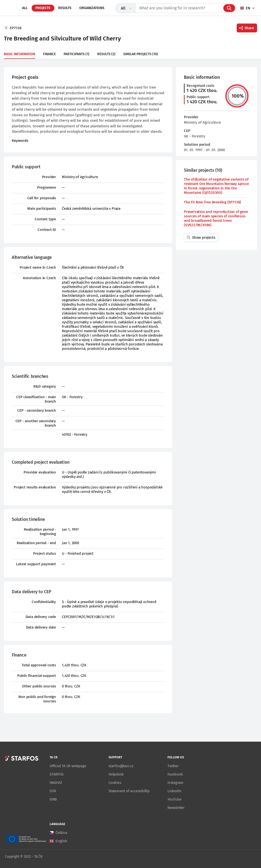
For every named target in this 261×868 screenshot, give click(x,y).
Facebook (175, 774)
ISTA (53, 791)
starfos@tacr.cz (121, 766)
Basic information (20, 54)
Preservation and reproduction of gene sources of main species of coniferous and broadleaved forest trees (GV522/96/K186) (216, 218)
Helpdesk (116, 774)
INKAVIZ (56, 783)
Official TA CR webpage (68, 766)
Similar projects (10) (141, 54)
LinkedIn (174, 791)
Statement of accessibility (129, 791)
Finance (49, 54)
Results (65, 8)
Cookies (115, 783)
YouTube (174, 799)
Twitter (173, 766)
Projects (43, 8)
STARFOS (57, 774)
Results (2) (106, 54)
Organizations (92, 8)
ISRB (53, 799)
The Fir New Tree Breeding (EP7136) (212, 202)
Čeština (61, 833)
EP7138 (16, 28)
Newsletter (176, 808)
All (25, 8)
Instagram (175, 783)
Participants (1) (76, 54)
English (61, 841)
